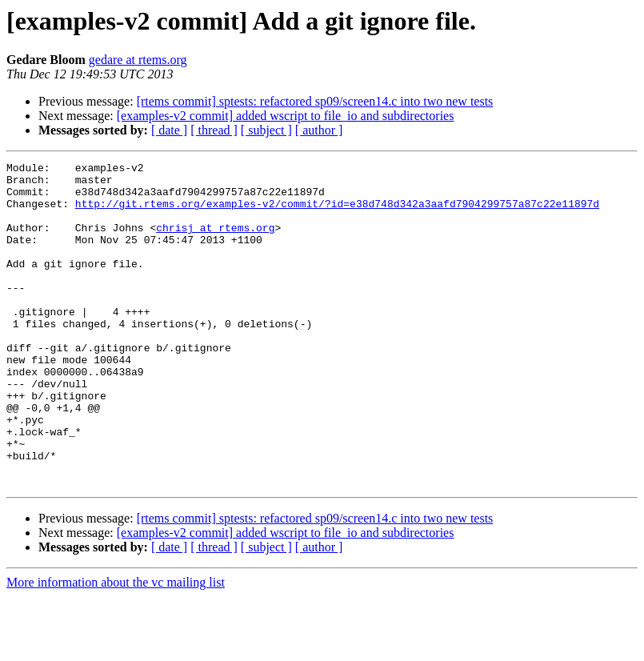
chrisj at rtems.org (215, 242)
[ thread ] (214, 130)
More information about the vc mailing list (116, 647)
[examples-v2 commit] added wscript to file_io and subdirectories (286, 116)
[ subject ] (266, 130)
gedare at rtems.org (138, 60)
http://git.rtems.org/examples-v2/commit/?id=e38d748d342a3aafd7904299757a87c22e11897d (337, 213)
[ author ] (319, 130)
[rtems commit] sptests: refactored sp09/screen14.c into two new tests (315, 101)
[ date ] (169, 130)
